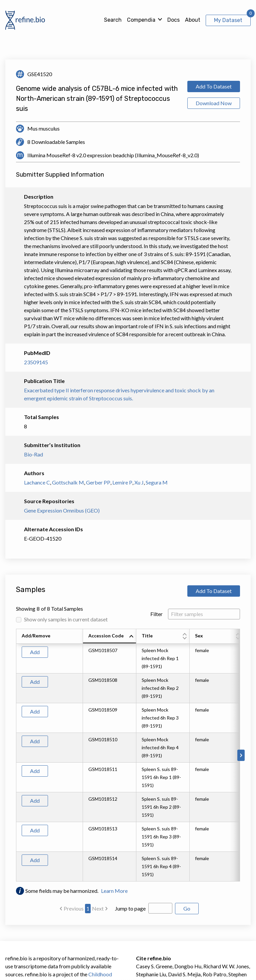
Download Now (214, 103)
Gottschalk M (68, 482)
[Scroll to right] (241, 755)
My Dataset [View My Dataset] (228, 20)
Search (113, 20)
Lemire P (122, 482)
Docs (173, 20)
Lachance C (37, 482)
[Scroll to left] (15, 755)
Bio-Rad (33, 454)
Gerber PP (98, 482)
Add (35, 652)
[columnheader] (110, 636)
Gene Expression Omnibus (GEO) (62, 510)
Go (187, 908)
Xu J (139, 482)
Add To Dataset (214, 86)
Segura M (157, 482)
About (193, 20)
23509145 (36, 362)
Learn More (114, 891)
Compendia (141, 20)
